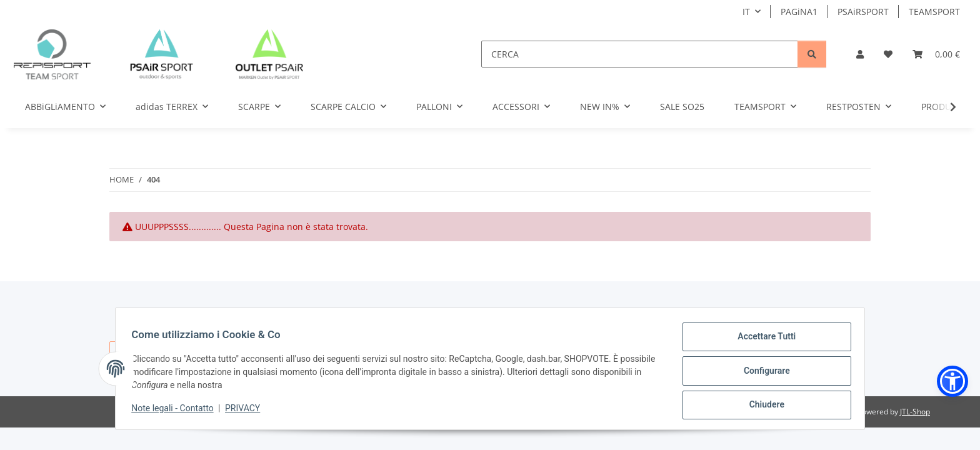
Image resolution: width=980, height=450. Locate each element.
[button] (860, 54)
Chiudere (762, 406)
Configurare (762, 373)
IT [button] (746, 12)
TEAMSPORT (934, 12)
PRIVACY (247, 411)
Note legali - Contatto (177, 411)
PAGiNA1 (799, 12)
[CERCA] (640, 54)
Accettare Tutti (763, 341)
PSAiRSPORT (863, 12)
